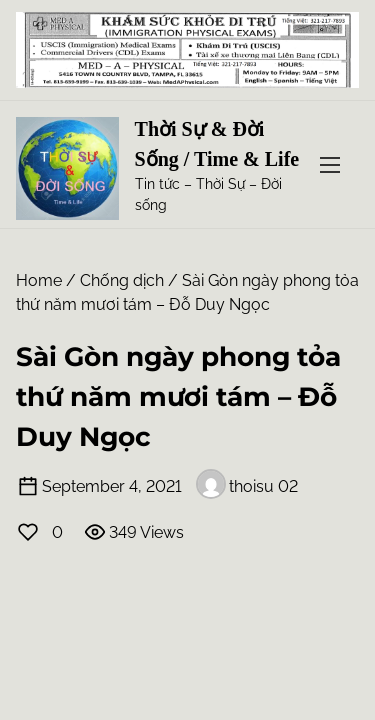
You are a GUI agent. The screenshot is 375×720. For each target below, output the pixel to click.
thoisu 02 (247, 486)
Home (39, 280)
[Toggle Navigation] (330, 164)
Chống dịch (122, 280)
